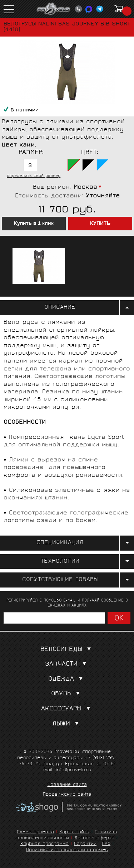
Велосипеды (67, 650)
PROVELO (54, 9)
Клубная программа (44, 844)
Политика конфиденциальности (67, 835)
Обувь (67, 694)
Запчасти (67, 664)
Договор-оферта (94, 838)
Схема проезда (35, 832)
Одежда (67, 679)
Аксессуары (67, 709)
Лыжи (67, 724)
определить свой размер (34, 176)
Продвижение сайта (67, 795)
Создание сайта (67, 785)
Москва (85, 188)
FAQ (106, 844)
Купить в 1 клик (34, 224)
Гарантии (85, 844)
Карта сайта (74, 832)
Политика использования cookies (67, 850)
